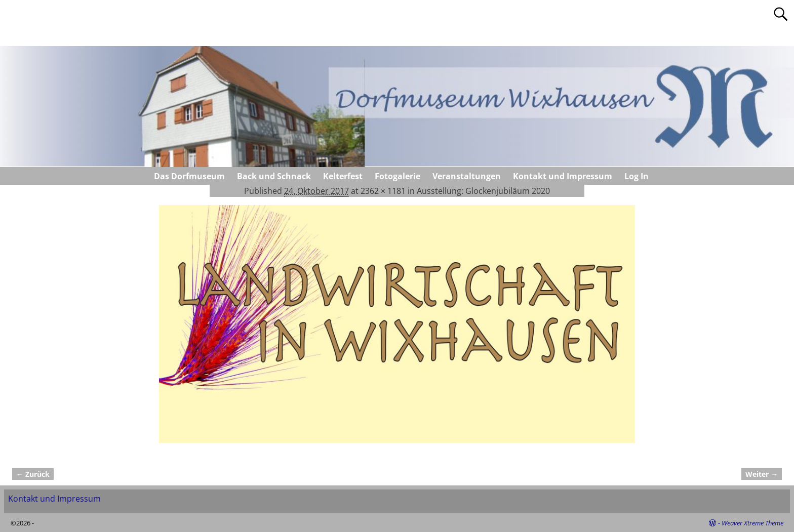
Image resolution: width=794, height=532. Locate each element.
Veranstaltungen (467, 176)
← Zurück (33, 474)
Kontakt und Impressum (563, 176)
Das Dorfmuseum (189, 176)
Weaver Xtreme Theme (752, 523)
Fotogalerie (398, 176)
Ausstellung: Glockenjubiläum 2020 (483, 191)
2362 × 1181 (383, 191)
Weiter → (762, 474)
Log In (637, 176)
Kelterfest (343, 176)
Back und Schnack (274, 176)
